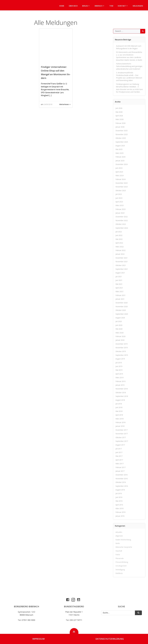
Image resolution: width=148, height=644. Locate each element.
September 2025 (122, 142)
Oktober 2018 (121, 393)
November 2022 (122, 220)
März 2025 (120, 153)
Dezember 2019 (122, 344)
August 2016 (120, 490)
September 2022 (122, 228)
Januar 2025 (120, 161)
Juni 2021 (119, 280)
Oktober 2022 (121, 224)
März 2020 (120, 333)
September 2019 (122, 355)
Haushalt (119, 551)
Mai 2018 (119, 411)
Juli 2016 (119, 493)
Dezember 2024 (122, 164)
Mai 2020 (119, 329)
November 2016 (122, 479)
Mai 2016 (119, 501)
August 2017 (120, 445)
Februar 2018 (121, 422)
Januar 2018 (120, 426)
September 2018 (122, 396)
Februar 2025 (121, 157)
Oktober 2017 (121, 437)
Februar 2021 (121, 295)
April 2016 (119, 505)
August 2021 (120, 273)
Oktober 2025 (121, 138)
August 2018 (120, 400)
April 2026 (119, 116)
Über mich (73, 6)
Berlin (86, 6)
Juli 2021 (119, 277)
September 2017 (122, 441)
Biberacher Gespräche (124, 547)
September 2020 (122, 314)
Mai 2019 (119, 370)
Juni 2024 (119, 168)
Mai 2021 (119, 284)
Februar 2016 (121, 512)
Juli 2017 (119, 449)
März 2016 (120, 508)
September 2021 (122, 269)
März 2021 (120, 291)
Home (62, 6)
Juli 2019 (119, 363)
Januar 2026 (120, 127)
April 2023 (119, 202)
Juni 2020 (119, 325)
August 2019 (120, 359)
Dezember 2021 (122, 258)
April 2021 (119, 288)
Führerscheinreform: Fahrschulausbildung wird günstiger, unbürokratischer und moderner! (129, 66)
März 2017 (120, 464)
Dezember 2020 (122, 303)
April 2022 (119, 243)
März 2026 (120, 119)
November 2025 (122, 134)
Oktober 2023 (121, 191)
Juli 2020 (119, 321)
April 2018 (119, 415)
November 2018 (122, 389)
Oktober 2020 (121, 310)
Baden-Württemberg (123, 540)
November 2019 (122, 348)
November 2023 (122, 187)
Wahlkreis (119, 573)
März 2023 (120, 205)
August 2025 (120, 146)
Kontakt (123, 6)
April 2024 (119, 172)
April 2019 (119, 374)
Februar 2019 (121, 381)
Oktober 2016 (121, 482)
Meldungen (138, 6)
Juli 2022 (119, 232)
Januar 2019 (120, 385)
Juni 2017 (119, 452)
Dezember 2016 (122, 475)
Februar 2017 (121, 467)
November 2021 (122, 262)
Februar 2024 (121, 179)
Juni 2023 (119, 198)
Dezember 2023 (122, 183)
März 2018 (120, 419)
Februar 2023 (121, 209)
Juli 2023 (119, 194)
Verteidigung (120, 570)
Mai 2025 (119, 149)
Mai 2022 (119, 239)
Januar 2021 (120, 299)
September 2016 (122, 486)
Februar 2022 (121, 250)
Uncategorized (121, 566)
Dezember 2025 (122, 131)
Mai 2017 (119, 456)
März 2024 (120, 175)
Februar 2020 (121, 336)
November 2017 (122, 434)
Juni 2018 (119, 407)
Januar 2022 (120, 254)
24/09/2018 (48, 104)
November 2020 (122, 306)
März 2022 (120, 247)
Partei (118, 555)
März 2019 (120, 377)
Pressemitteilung (122, 562)
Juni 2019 (119, 366)
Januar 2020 (120, 340)
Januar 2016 (120, 516)
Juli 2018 (119, 404)
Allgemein (119, 536)
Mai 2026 (119, 112)
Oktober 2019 (121, 351)
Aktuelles (119, 532)
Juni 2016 (119, 497)
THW (111, 6)
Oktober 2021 (121, 265)
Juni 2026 (119, 108)
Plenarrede (120, 558)
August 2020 (120, 318)
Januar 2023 (120, 213)
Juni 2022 (119, 235)
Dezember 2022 (122, 217)
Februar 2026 (121, 123)
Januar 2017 (120, 471)
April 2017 (119, 460)
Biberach (100, 6)
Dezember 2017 (122, 430)
